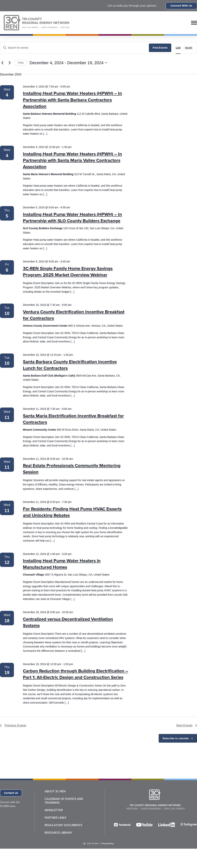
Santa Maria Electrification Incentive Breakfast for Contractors (73, 419)
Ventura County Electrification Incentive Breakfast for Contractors (74, 315)
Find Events (160, 48)
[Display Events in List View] (178, 48)
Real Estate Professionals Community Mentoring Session (72, 469)
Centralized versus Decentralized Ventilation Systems (68, 622)
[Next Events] (10, 63)
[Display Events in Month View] (189, 48)
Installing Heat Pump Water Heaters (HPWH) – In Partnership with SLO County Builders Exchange (72, 218)
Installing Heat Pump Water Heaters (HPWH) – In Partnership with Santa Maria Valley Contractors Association (72, 160)
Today (21, 63)
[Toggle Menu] (194, 23)
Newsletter (54, 810)
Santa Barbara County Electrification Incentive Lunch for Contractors (70, 365)
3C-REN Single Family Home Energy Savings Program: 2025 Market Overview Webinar (68, 272)
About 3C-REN (55, 791)
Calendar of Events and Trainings (64, 801)
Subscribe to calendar (176, 738)
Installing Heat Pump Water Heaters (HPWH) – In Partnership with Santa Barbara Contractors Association (72, 100)
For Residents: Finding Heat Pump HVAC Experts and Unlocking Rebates (72, 512)
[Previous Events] (2, 63)
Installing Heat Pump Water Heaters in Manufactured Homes (62, 564)
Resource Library (58, 833)
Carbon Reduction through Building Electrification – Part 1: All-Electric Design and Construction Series (75, 674)
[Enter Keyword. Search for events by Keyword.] (75, 48)
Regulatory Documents (63, 825)
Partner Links (55, 818)
